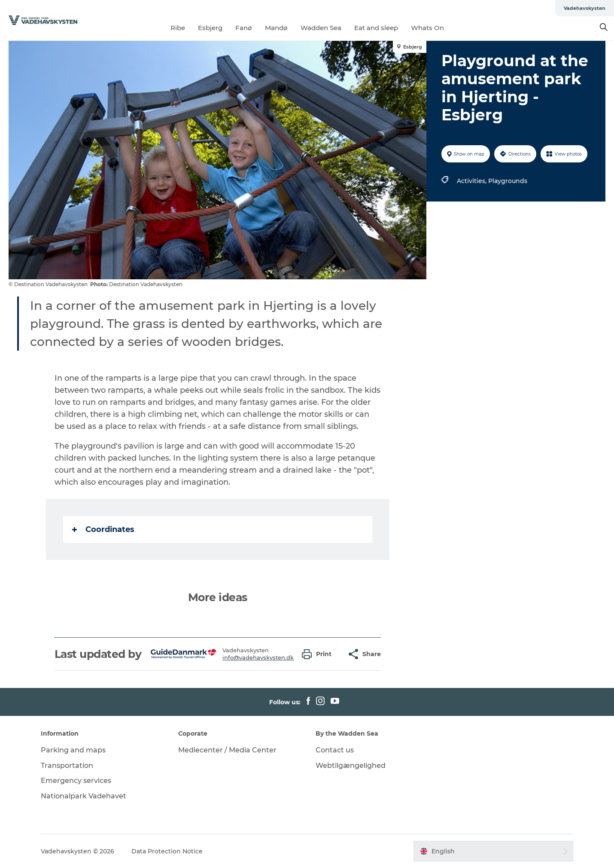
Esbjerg (210, 28)
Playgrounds (508, 181)
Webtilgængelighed (351, 766)
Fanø (244, 28)
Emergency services (76, 781)
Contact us (335, 750)
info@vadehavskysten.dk (258, 657)
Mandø (276, 28)
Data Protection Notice (167, 851)
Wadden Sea (321, 28)
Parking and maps (73, 750)
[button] (319, 654)
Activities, (473, 181)
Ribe (178, 28)
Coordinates (103, 529)
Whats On (427, 28)
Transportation (67, 766)
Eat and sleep (376, 28)
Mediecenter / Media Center (227, 750)
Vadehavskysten (585, 8)
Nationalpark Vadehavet (84, 796)
